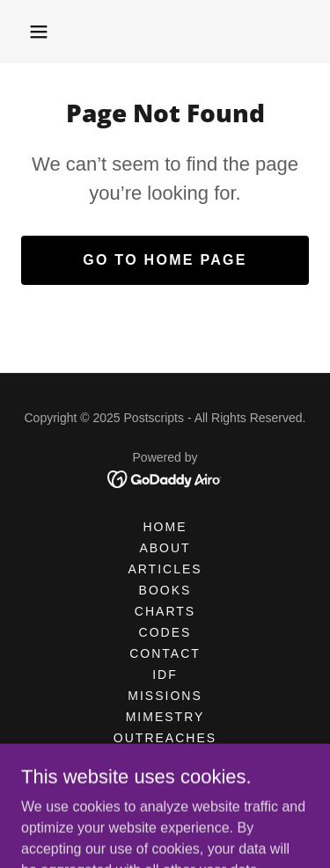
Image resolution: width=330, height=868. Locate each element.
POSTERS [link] (165, 759)
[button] (39, 32)
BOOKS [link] (165, 590)
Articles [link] (165, 569)
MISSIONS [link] (165, 696)
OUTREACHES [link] (165, 738)
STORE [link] (165, 780)
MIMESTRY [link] (165, 717)
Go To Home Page (165, 260)
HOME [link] (165, 527)
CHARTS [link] (165, 611)
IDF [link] (165, 675)
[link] (165, 478)
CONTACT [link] (165, 653)
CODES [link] (165, 632)
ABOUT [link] (165, 548)
